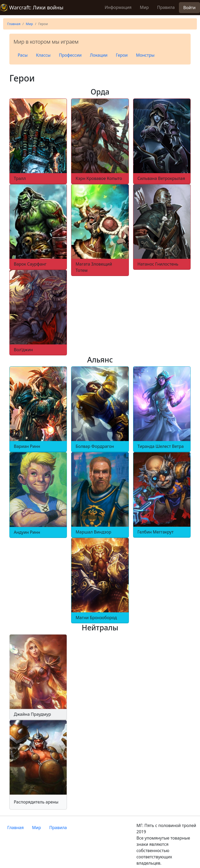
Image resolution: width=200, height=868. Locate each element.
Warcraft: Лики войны (32, 8)
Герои (122, 55)
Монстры (145, 55)
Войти (189, 8)
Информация (118, 7)
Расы (23, 55)
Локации (99, 55)
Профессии (70, 55)
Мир (144, 7)
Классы (43, 55)
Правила (166, 7)
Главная (14, 24)
